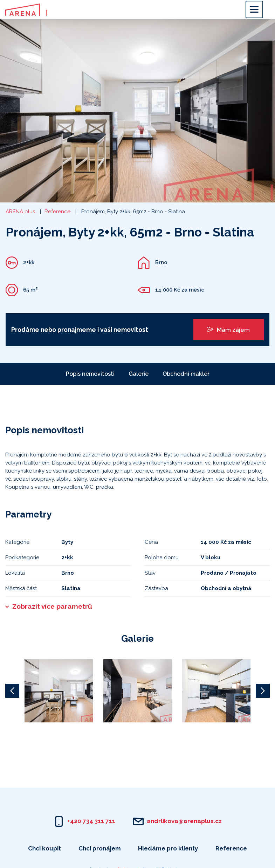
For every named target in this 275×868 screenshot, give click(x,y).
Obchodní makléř (186, 374)
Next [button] (263, 691)
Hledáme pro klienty (168, 848)
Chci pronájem (100, 848)
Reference (57, 212)
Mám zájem (229, 330)
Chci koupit (44, 848)
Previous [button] (12, 691)
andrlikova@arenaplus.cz (184, 821)
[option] (59, 691)
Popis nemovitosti (90, 374)
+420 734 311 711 (91, 821)
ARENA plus (20, 212)
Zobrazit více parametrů (52, 606)
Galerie (139, 374)
